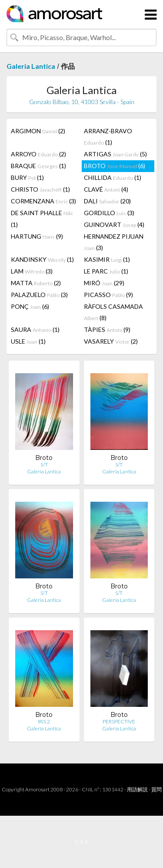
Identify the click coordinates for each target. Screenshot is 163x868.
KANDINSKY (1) (42, 259)
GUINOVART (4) (114, 225)
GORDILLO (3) (109, 213)
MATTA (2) (36, 283)
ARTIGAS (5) (115, 154)
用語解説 (137, 789)
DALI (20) (107, 201)
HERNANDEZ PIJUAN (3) (114, 242)
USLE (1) (28, 341)
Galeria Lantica (31, 66)
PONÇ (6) (30, 306)
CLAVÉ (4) (106, 189)
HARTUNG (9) (37, 236)
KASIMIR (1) (107, 259)
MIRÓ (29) (104, 283)
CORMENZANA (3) (43, 201)
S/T (44, 464)
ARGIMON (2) (38, 131)
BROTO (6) (115, 166)
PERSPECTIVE (119, 721)
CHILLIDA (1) (113, 177)
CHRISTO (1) (40, 189)
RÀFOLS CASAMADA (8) (113, 312)
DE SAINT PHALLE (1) (42, 219)
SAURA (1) (35, 329)
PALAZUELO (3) (39, 295)
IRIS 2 (44, 721)
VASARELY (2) (111, 341)
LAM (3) (32, 271)
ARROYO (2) (38, 154)
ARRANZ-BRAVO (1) (108, 137)
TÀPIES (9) (107, 329)
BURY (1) (27, 177)
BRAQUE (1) (38, 166)
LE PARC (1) (106, 271)
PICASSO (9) (108, 295)
